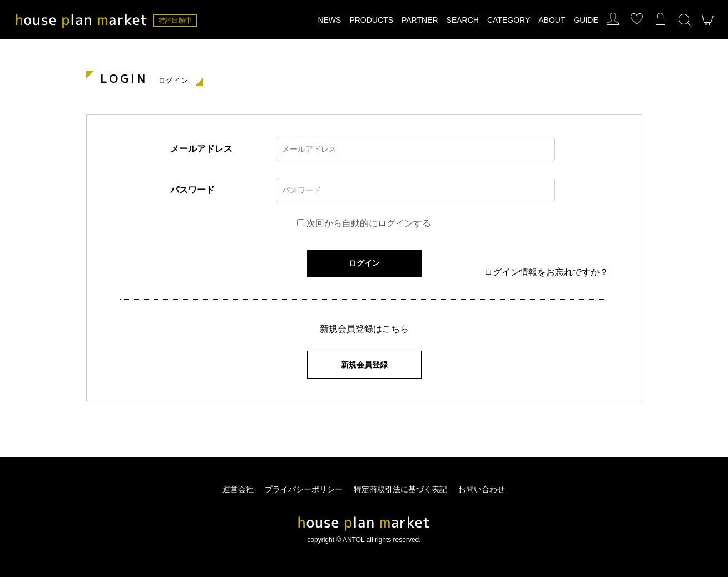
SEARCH (463, 20)
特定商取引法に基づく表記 (400, 489)
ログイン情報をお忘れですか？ (546, 272)
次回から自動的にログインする (369, 223)
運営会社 (238, 489)
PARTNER (420, 20)
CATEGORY (509, 20)
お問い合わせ (482, 489)
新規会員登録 (364, 365)
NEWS (329, 20)
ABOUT (552, 20)
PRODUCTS (371, 20)
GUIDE (586, 20)
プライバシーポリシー (304, 489)
